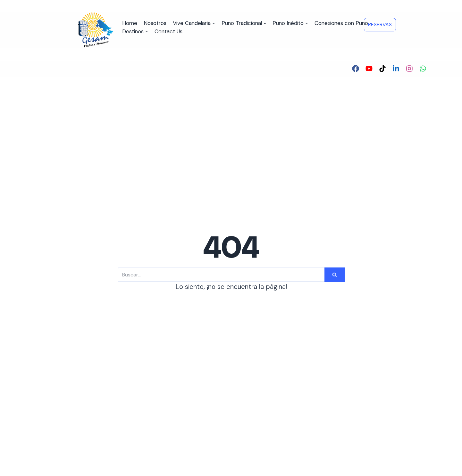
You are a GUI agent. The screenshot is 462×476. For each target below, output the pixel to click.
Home (130, 23)
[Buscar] (221, 275)
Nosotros (155, 23)
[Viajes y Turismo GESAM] (96, 30)
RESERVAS (380, 25)
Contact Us (168, 31)
